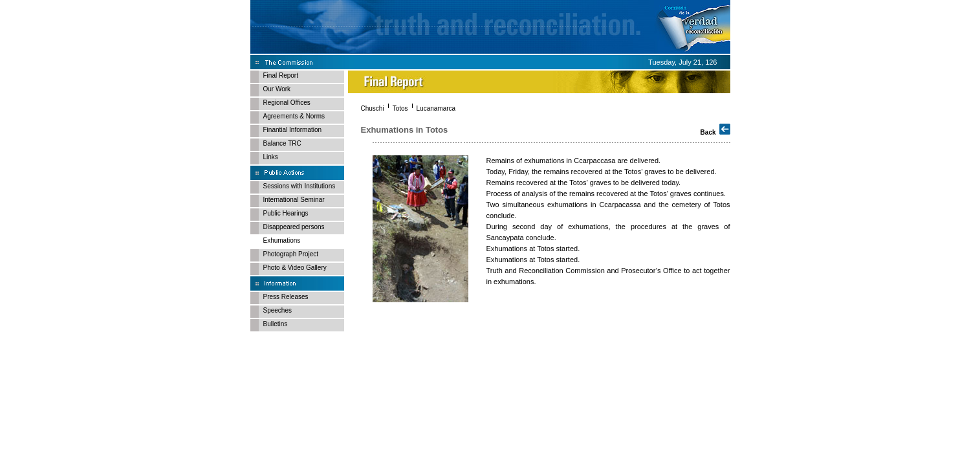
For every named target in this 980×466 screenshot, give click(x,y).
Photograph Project (291, 254)
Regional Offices (287, 103)
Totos (400, 108)
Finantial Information (293, 130)
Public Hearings (286, 213)
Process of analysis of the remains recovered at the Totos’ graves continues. (606, 194)
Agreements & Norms (294, 116)
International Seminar (294, 200)
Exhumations (282, 240)
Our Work (277, 89)
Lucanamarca (436, 108)
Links (271, 157)
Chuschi (373, 108)
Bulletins (276, 324)
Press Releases (286, 297)
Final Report (281, 75)
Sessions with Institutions (299, 186)
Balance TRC (282, 143)
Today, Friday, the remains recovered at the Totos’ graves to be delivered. (602, 172)
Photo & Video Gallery (295, 268)
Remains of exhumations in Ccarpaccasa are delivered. (574, 161)
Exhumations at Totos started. (533, 249)
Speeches (278, 310)
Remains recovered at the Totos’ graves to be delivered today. (584, 183)
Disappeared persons (294, 227)
